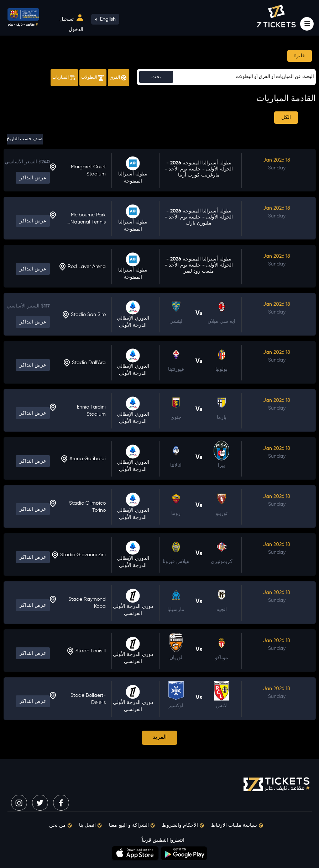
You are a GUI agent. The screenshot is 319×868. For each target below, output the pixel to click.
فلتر (300, 56)
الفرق (118, 78)
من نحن (61, 825)
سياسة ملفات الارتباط (237, 825)
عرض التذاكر (33, 178)
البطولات (92, 78)
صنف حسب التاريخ (25, 139)
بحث (156, 77)
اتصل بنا (90, 825)
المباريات (64, 78)
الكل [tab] (286, 117)
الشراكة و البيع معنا (132, 825)
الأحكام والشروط (183, 825)
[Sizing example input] (226, 77)
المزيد (160, 737)
